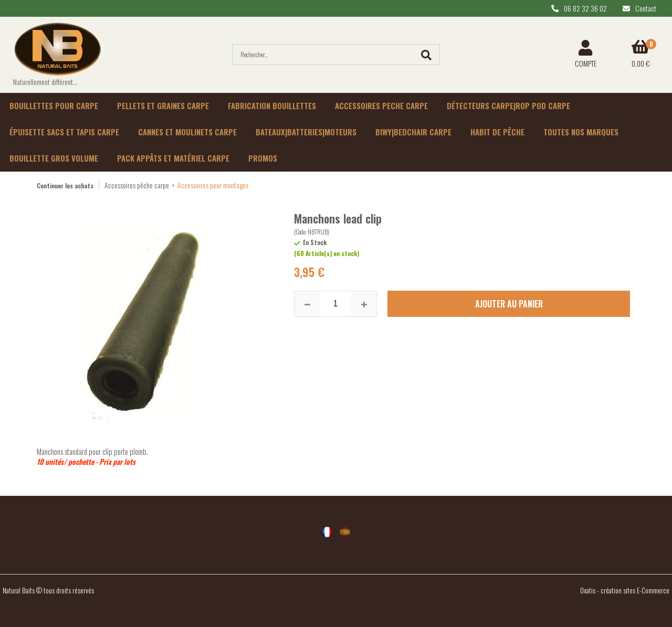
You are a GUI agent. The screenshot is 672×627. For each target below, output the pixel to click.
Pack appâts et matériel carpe (173, 158)
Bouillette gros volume (54, 158)
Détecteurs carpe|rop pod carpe (508, 105)
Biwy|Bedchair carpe (413, 132)
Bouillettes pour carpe (54, 105)
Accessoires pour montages (213, 185)
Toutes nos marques (581, 132)
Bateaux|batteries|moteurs (306, 132)
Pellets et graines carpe (163, 105)
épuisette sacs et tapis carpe (64, 132)
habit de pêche (497, 132)
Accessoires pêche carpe (137, 185)
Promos (263, 158)
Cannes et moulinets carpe (187, 132)
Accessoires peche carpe (381, 105)
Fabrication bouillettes (272, 105)
